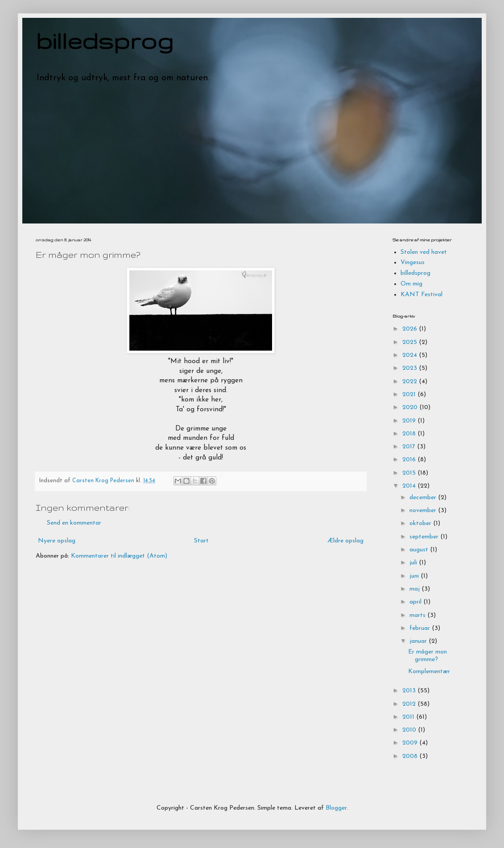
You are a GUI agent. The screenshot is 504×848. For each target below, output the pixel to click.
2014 (410, 486)
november (424, 511)
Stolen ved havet (424, 252)
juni (415, 576)
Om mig (411, 284)
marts (418, 615)
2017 (410, 447)
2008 (411, 756)
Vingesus (413, 263)
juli (414, 563)
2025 (411, 342)
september (425, 537)
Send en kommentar (74, 523)
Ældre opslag (345, 541)
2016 (410, 460)
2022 (411, 382)
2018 (410, 434)
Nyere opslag (57, 541)
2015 (410, 473)
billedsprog (105, 41)
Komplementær (429, 672)
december (424, 498)
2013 (410, 691)
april (416, 602)
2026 (411, 329)
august (420, 550)
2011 (409, 717)
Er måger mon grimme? (428, 656)
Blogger (336, 808)
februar (421, 628)
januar (419, 641)
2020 (411, 407)
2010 (410, 730)
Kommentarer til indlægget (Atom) (119, 556)
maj (415, 589)
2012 (410, 704)
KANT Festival (421, 295)
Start (201, 541)
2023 (411, 368)
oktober (421, 523)
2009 (411, 743)
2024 (411, 355)
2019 (410, 421)
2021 (410, 395)
